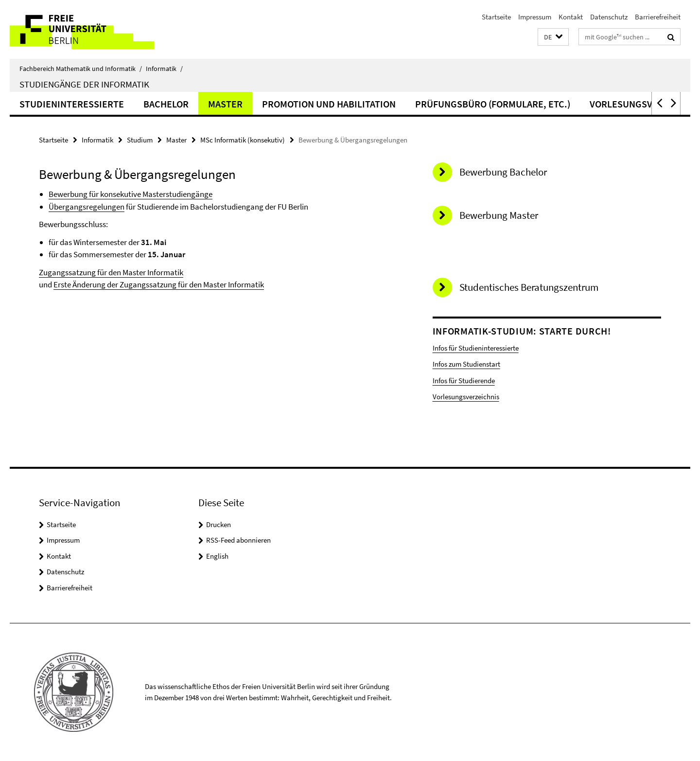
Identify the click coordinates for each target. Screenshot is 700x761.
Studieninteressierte (72, 104)
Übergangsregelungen (87, 207)
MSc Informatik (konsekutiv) (243, 140)
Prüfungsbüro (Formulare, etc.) (493, 104)
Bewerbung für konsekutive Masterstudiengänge (131, 194)
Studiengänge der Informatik (84, 84)
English (217, 556)
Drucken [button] (219, 524)
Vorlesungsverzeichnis (466, 397)
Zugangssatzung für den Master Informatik (111, 272)
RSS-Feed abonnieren (238, 540)
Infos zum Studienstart (466, 364)
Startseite (496, 17)
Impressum (535, 17)
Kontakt (571, 17)
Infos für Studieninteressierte (476, 348)
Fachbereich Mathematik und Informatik (81, 69)
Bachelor (166, 104)
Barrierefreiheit (658, 17)
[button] (553, 37)
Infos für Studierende (464, 380)
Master (225, 104)
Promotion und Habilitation (329, 104)
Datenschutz (609, 17)
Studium (140, 140)
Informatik (164, 69)
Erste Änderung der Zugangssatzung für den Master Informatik (159, 284)
